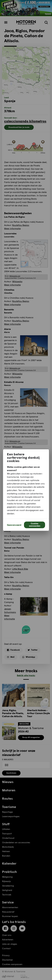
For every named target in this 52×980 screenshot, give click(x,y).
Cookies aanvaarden (35, 525)
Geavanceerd (14, 525)
